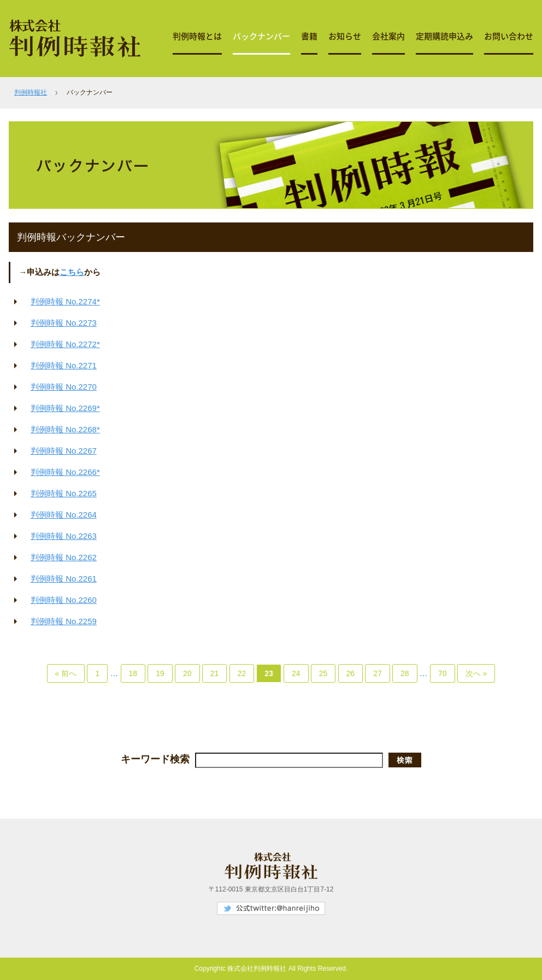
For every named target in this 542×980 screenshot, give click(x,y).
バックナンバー (261, 36)
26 (351, 673)
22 (242, 673)
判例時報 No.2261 (64, 579)
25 (323, 673)
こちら (72, 272)
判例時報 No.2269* (65, 408)
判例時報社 (31, 92)
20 (187, 673)
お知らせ (345, 36)
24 (296, 673)
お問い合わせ (509, 36)
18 (133, 673)
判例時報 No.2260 (64, 600)
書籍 (309, 36)
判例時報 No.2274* (65, 301)
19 (160, 673)
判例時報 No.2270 (64, 387)
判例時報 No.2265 (64, 493)
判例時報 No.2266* (65, 472)
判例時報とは (197, 36)
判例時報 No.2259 (64, 621)
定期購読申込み (444, 36)
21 (215, 673)
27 (378, 673)
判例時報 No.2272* (65, 344)
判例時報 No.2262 (64, 557)
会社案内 (388, 36)
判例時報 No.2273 (64, 323)
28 (405, 673)
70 (443, 673)
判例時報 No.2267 (64, 451)
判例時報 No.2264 (64, 515)
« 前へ (66, 673)
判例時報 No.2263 (64, 536)
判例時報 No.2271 (64, 365)
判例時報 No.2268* (65, 429)
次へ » (476, 673)
